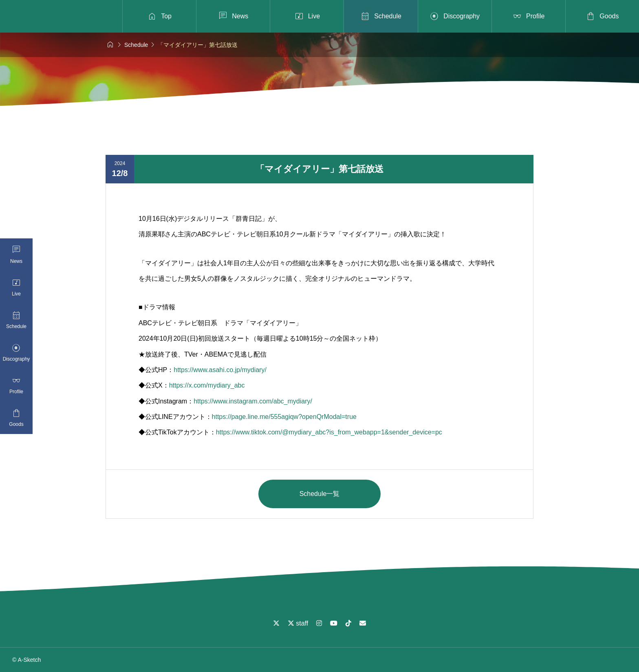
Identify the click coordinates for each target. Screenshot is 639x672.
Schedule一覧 (320, 494)
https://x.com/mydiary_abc (207, 385)
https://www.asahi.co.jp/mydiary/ (220, 370)
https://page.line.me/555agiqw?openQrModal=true (284, 417)
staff (298, 623)
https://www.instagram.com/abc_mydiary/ (253, 401)
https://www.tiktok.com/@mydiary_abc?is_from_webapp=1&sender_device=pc (329, 432)
